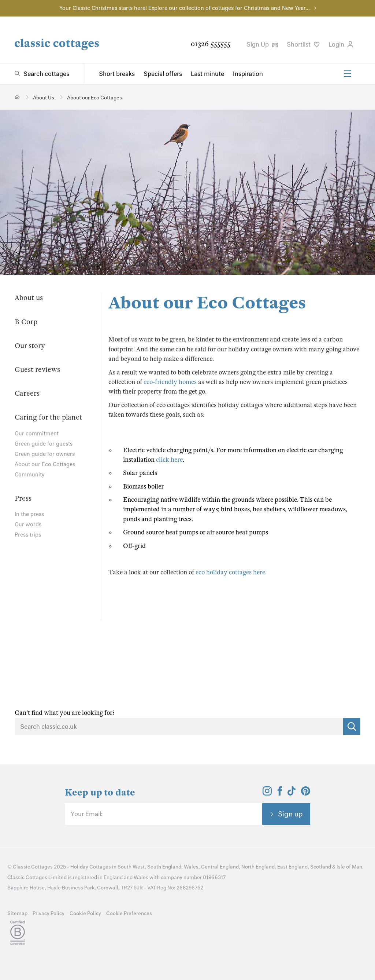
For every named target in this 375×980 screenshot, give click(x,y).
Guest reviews (37, 370)
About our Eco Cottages (45, 464)
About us (29, 298)
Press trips (28, 535)
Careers (27, 393)
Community (29, 475)
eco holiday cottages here (230, 572)
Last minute (207, 74)
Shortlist (303, 44)
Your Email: (87, 814)
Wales (191, 867)
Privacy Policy (49, 913)
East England (292, 867)
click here (169, 460)
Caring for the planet (48, 417)
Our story (30, 346)
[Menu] (348, 74)
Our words (28, 524)
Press (23, 498)
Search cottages (46, 74)
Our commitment (37, 434)
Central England (220, 867)
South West (131, 867)
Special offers (163, 74)
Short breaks (117, 74)
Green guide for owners (45, 454)
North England (258, 867)
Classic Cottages (33, 867)
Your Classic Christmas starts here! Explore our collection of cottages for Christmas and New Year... (185, 8)
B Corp (26, 322)
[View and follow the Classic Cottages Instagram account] (267, 793)
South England (164, 867)
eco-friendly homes (170, 382)
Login (341, 44)
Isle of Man (349, 867)
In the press (29, 514)
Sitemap (17, 913)
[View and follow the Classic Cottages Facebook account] (280, 793)
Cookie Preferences (129, 913)
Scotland (321, 867)
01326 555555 (211, 44)
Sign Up (262, 44)
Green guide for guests (44, 444)
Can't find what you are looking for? (65, 713)
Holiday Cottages (91, 867)
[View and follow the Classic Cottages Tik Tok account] (292, 793)
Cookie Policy (85, 913)
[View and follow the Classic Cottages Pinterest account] (306, 793)
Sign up (290, 814)
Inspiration (248, 74)
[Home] (17, 97)
